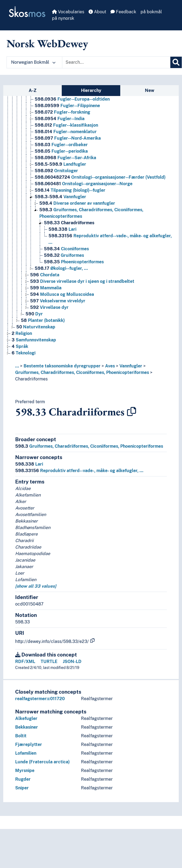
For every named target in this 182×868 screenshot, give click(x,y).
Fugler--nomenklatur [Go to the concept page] (66, 132)
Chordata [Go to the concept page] (45, 275)
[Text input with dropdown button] (116, 62)
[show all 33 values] (36, 586)
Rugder (23, 779)
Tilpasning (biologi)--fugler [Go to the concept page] (70, 190)
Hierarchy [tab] (91, 90)
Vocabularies (68, 12)
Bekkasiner (27, 727)
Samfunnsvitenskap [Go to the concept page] (34, 340)
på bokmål (151, 12)
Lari (29, 464)
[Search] (176, 62)
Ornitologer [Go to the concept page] (56, 171)
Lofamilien (26, 753)
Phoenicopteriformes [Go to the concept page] (74, 262)
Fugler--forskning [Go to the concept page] (62, 112)
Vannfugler (131, 366)
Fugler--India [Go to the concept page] (60, 119)
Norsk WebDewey (47, 43)
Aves (110, 366)
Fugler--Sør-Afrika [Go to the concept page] (65, 158)
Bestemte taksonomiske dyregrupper (62, 366)
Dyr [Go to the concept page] (34, 314)
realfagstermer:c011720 (40, 699)
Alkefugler (26, 718)
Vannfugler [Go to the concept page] (60, 197)
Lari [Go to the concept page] (62, 229)
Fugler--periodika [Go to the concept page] (61, 151)
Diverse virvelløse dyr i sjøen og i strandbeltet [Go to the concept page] (82, 281)
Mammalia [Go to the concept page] (46, 288)
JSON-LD (72, 662)
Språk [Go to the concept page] (20, 346)
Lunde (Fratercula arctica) (42, 762)
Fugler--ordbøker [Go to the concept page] (61, 145)
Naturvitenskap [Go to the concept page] (36, 327)
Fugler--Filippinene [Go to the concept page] (67, 106)
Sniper (22, 788)
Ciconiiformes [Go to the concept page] (66, 249)
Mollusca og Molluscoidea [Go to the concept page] (62, 294)
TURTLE (49, 662)
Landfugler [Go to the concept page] (60, 164)
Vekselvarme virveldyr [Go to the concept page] (58, 301)
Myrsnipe (25, 771)
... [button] (17, 366)
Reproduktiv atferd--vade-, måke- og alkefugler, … (79, 471)
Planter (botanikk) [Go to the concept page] (43, 320)
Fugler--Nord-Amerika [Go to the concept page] (68, 138)
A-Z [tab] (33, 90)
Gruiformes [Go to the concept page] (64, 255)
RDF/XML (25, 662)
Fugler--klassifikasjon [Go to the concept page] (66, 125)
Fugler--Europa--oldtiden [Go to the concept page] (72, 99)
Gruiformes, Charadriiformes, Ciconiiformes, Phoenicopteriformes (82, 372)
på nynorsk (63, 18)
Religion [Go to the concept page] (22, 333)
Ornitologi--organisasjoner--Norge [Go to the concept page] (84, 184)
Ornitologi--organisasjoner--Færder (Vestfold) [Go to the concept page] (100, 177)
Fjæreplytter (29, 744)
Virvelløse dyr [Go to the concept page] (49, 307)
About (97, 12)
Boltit (21, 736)
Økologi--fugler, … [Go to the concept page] (61, 268)
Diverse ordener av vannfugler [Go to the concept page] (77, 203)
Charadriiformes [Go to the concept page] (69, 223)
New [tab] (150, 90)
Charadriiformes (31, 379)
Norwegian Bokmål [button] (33, 62)
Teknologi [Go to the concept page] (24, 353)
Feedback (123, 12)
